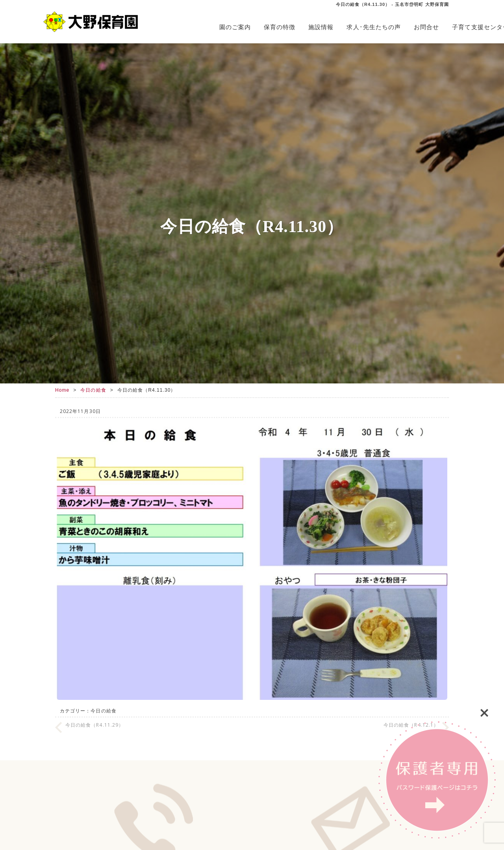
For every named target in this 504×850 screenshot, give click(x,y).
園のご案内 (235, 27)
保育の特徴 (280, 27)
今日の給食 (93, 390)
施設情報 (321, 27)
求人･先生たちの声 (374, 27)
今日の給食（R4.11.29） (94, 725)
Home (62, 390)
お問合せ (426, 27)
